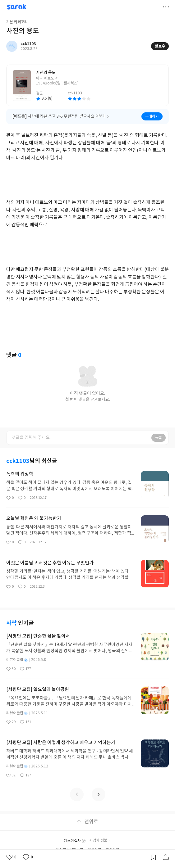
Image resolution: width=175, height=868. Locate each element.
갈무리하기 (153, 857)
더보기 (166, 7)
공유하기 (166, 857)
